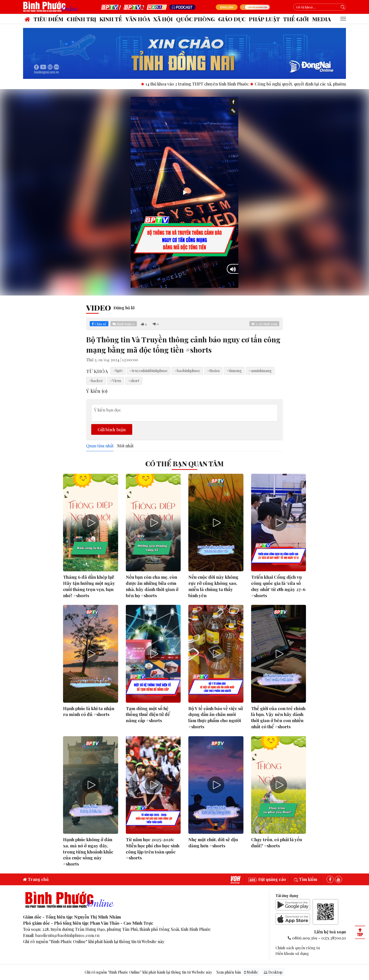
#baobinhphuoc (187, 371)
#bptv (118, 371)
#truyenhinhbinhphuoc (149, 371)
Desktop (273, 972)
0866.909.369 (305, 938)
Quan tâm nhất (100, 446)
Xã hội (163, 19)
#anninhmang (260, 371)
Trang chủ (36, 879)
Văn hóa (138, 19)
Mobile (251, 972)
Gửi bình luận (112, 429)
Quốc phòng (195, 19)
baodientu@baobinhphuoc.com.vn (67, 935)
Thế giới (296, 19)
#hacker (96, 381)
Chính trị (81, 19)
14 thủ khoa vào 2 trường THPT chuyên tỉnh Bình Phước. (208, 84)
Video (99, 308)
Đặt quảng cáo (267, 879)
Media (321, 19)
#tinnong (234, 371)
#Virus (116, 381)
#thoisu (213, 371)
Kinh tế (111, 19)
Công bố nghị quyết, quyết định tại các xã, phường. (312, 84)
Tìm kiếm (306, 879)
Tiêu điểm (48, 19)
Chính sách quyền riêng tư (298, 948)
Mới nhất (125, 446)
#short (134, 381)
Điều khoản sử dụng (292, 953)
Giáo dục (232, 19)
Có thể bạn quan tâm (184, 463)
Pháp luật (264, 19)
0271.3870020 (334, 938)
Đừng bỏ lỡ (124, 308)
